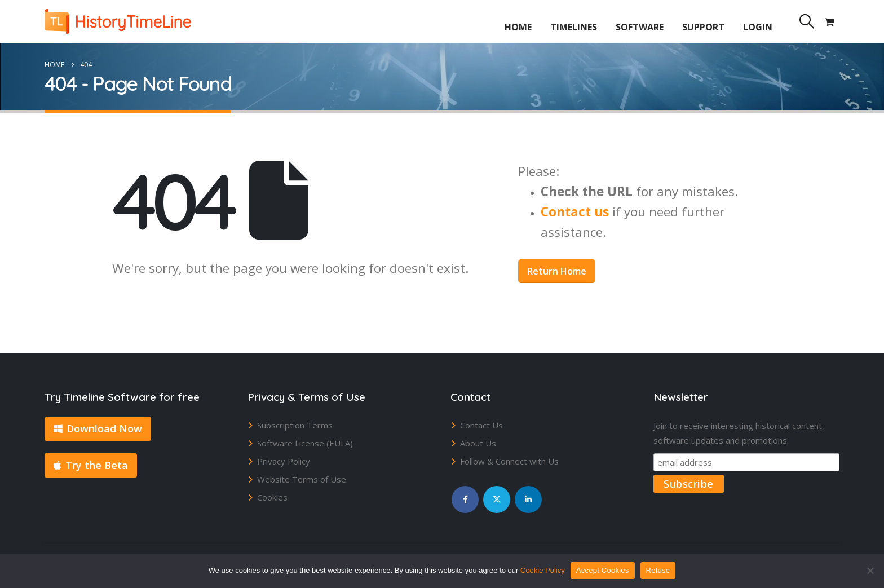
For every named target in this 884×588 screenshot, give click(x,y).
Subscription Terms (295, 425)
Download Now (98, 428)
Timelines (574, 27)
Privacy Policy (284, 461)
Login (758, 27)
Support (703, 27)
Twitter (497, 499)
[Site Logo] (118, 21)
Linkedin (528, 499)
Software (640, 27)
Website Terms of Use (302, 479)
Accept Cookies (603, 570)
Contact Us (481, 425)
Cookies (272, 497)
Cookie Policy (543, 570)
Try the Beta (91, 465)
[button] (806, 21)
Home (518, 27)
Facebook (465, 499)
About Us (478, 443)
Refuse (658, 570)
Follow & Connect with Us (509, 461)
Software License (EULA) (305, 443)
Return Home (557, 271)
